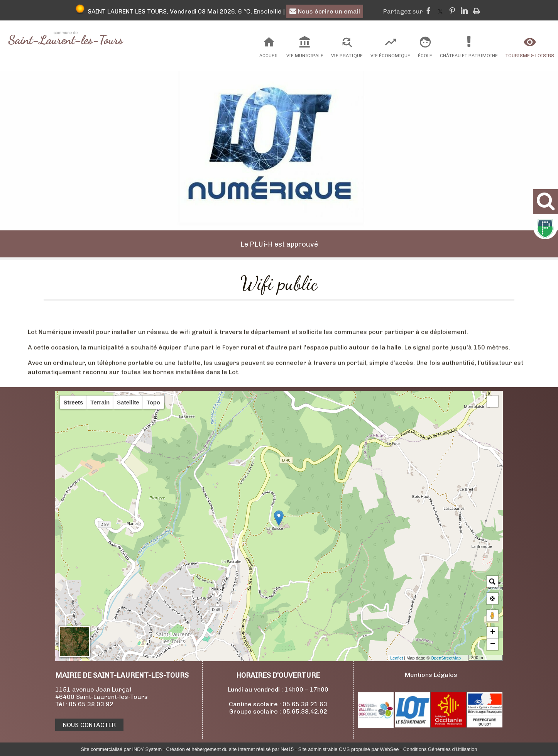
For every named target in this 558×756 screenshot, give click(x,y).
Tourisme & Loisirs (530, 56)
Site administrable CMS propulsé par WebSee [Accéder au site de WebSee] (349, 749)
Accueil (269, 56)
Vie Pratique (347, 56)
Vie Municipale (305, 56)
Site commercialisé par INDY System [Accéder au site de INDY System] (122, 749)
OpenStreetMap (446, 658)
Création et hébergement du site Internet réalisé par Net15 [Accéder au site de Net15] (230, 749)
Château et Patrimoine (469, 56)
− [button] (493, 644)
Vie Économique (390, 56)
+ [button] (493, 633)
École (425, 56)
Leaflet (397, 658)
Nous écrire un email (325, 11)
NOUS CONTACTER (89, 725)
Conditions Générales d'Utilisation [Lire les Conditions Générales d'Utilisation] (440, 749)
